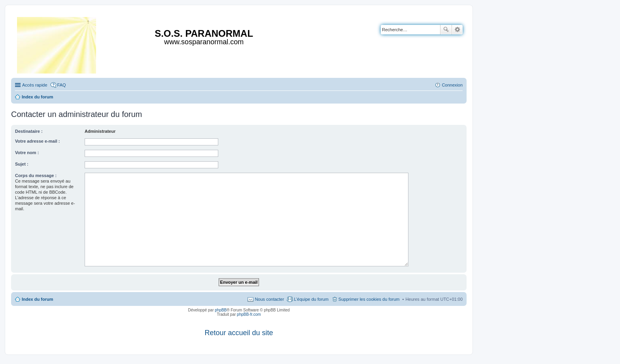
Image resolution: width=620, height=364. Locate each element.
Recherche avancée (457, 30)
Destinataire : (29, 131)
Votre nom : (27, 153)
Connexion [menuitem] (452, 85)
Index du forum (37, 299)
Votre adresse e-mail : (38, 141)
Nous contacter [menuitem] (269, 299)
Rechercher (446, 30)
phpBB (221, 310)
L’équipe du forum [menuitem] (311, 299)
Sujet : (22, 164)
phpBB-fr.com (249, 314)
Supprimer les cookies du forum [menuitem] (369, 299)
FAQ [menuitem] (62, 85)
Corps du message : (36, 175)
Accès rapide (35, 85)
